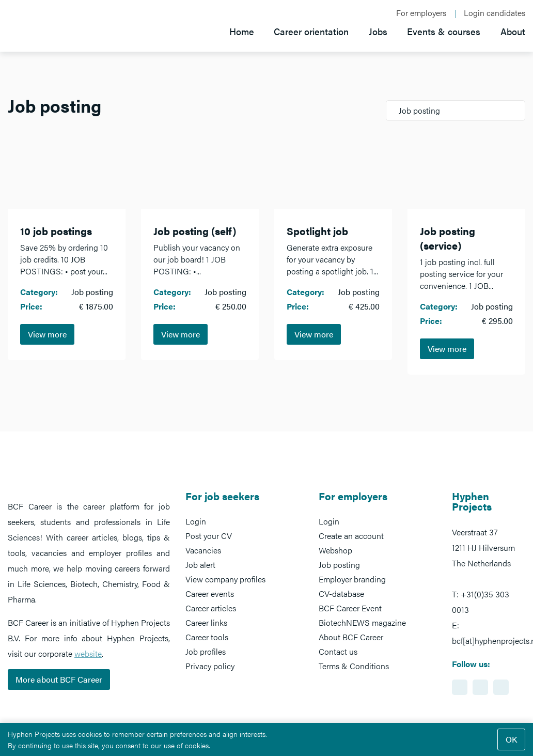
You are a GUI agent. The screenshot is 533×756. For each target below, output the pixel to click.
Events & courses (443, 31)
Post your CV (209, 536)
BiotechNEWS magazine (362, 622)
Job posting (339, 565)
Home (239, 31)
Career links (206, 622)
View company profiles (225, 579)
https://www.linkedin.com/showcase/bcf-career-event (460, 687)
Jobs (377, 31)
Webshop (335, 550)
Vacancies (203, 550)
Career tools (207, 637)
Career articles (211, 608)
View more (47, 334)
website (88, 653)
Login (196, 521)
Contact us (338, 651)
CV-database (341, 593)
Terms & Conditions (354, 666)
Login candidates (495, 13)
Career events (210, 593)
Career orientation (309, 31)
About (513, 31)
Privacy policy (210, 666)
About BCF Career (351, 637)
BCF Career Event (350, 608)
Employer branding (352, 579)
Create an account (351, 536)
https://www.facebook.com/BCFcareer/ (480, 687)
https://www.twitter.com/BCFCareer (501, 687)
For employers (422, 13)
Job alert (200, 565)
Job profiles (206, 651)
